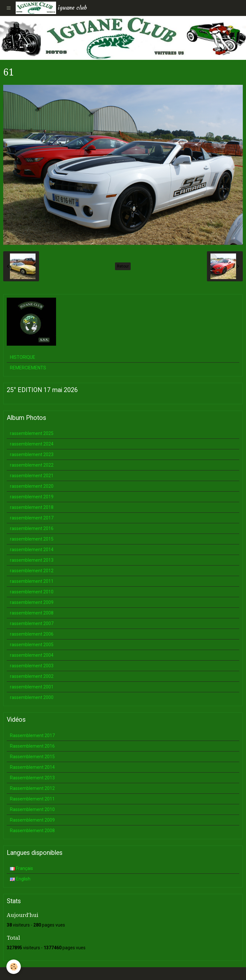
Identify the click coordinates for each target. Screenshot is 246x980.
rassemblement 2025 (32, 433)
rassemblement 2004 (32, 655)
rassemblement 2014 (32, 550)
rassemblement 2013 (32, 560)
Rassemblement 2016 (32, 746)
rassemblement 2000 (32, 697)
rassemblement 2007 (32, 623)
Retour (123, 266)
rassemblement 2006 (32, 634)
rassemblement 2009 (32, 602)
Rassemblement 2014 (32, 767)
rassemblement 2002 (32, 676)
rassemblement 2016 (32, 528)
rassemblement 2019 (32, 497)
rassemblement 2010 (32, 592)
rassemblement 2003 (32, 666)
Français (21, 868)
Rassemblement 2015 (32, 757)
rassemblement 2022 (32, 465)
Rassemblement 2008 (32, 831)
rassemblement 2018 (32, 507)
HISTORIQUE (23, 357)
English (20, 879)
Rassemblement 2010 (32, 809)
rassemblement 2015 (32, 539)
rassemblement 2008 (32, 613)
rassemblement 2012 (32, 571)
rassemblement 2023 (32, 454)
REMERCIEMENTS (28, 368)
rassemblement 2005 (32, 645)
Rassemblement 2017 (32, 735)
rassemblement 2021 (32, 476)
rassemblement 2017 (32, 518)
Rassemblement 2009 (32, 820)
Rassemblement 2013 (32, 778)
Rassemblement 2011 (32, 799)
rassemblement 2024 (32, 444)
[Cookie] (14, 967)
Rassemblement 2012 (32, 788)
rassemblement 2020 (32, 486)
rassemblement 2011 (32, 581)
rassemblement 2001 (32, 687)
